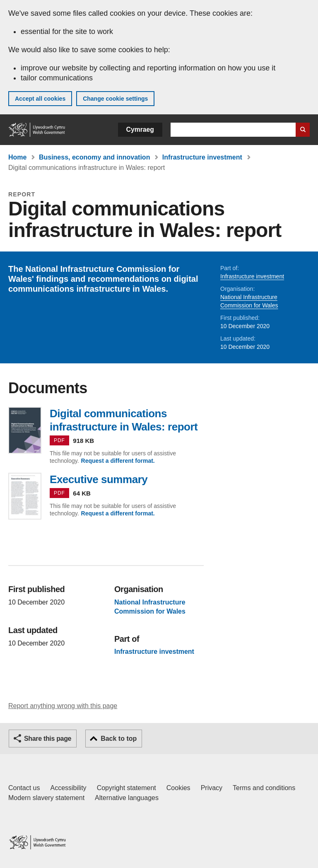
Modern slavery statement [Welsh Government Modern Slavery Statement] (46, 798)
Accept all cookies (40, 99)
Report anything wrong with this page (63, 706)
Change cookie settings (115, 99)
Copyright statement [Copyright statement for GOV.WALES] (126, 788)
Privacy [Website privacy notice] (212, 788)
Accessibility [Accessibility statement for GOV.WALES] (68, 788)
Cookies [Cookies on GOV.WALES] (178, 788)
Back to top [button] (119, 739)
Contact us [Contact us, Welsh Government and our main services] (24, 788)
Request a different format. (118, 461)
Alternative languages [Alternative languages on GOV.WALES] (127, 798)
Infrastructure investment (202, 157)
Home (17, 157)
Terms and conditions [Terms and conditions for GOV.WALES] (264, 788)
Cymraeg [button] (140, 129)
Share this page (48, 739)
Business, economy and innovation (95, 157)
